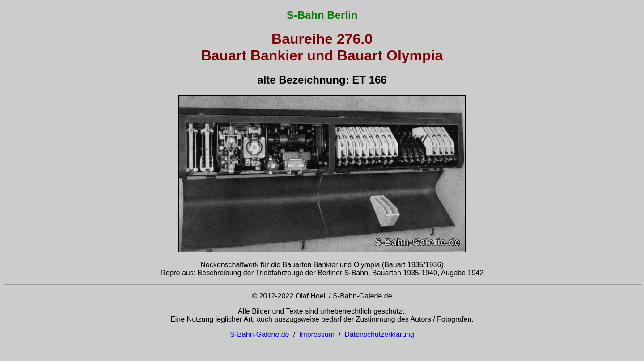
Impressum (317, 334)
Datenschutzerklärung (379, 334)
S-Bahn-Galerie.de (260, 334)
